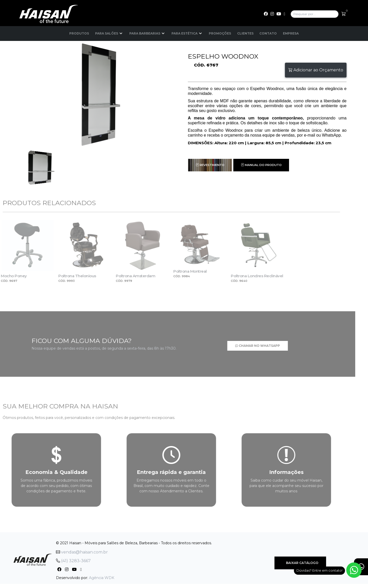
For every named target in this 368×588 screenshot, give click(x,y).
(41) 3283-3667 (73, 559)
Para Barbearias (147, 34)
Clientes (245, 33)
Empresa (291, 33)
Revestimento (211, 165)
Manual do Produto (264, 165)
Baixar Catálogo (300, 561)
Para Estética (187, 34)
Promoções (220, 33)
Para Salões (109, 34)
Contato (268, 33)
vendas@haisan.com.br (82, 550)
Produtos (79, 33)
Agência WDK (102, 576)
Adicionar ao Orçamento (316, 70)
